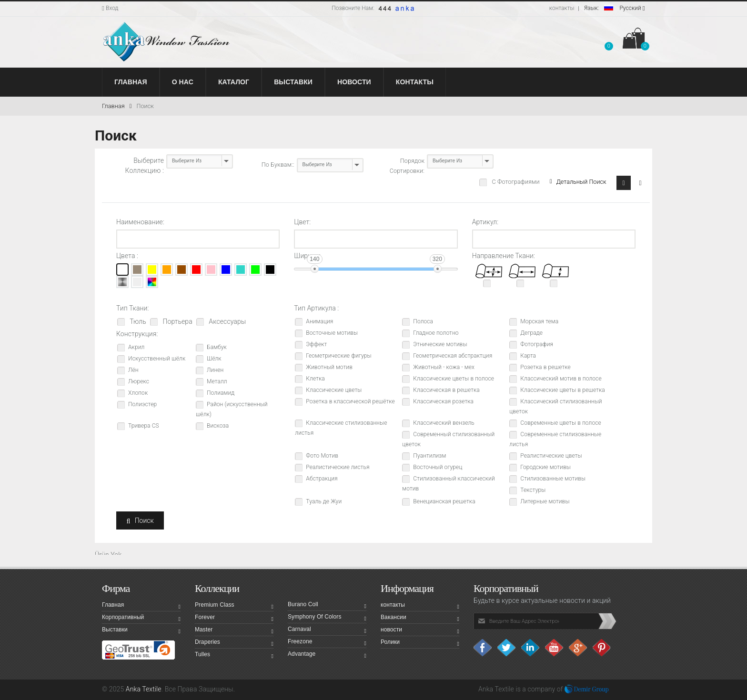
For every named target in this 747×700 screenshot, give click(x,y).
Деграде (531, 333)
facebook (483, 648)
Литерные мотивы (545, 501)
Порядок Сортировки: (407, 166)
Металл (217, 381)
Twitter (507, 648)
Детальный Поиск (578, 182)
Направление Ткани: (504, 256)
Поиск (145, 106)
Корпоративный (141, 619)
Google (578, 648)
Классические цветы (334, 390)
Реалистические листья (338, 467)
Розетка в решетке (545, 367)
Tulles (234, 656)
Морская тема (539, 321)
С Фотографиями (515, 182)
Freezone (327, 643)
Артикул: (485, 222)
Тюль (137, 321)
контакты (562, 8)
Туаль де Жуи (324, 501)
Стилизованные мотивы (553, 479)
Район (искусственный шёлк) (232, 409)
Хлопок (138, 393)
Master (234, 631)
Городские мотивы (545, 467)
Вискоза (218, 426)
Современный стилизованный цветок (448, 439)
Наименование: (140, 222)
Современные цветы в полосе (561, 423)
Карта (528, 356)
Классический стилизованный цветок (555, 406)
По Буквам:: (278, 165)
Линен (215, 370)
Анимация (319, 321)
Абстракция (322, 479)
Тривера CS (144, 426)
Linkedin (531, 648)
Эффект (316, 344)
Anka (486, 689)
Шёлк (214, 359)
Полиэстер (142, 404)
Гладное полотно (436, 333)
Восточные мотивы (332, 333)
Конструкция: (137, 334)
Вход (110, 8)
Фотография (537, 344)
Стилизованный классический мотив (448, 484)
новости (420, 631)
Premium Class (234, 606)
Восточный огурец (438, 467)
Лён (133, 370)
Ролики (420, 643)
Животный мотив (329, 367)
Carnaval (327, 630)
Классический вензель (444, 423)
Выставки (141, 631)
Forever (234, 619)
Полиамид (221, 393)
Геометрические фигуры (338, 356)
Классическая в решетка (446, 390)
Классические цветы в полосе (454, 379)
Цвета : (127, 256)
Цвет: (302, 222)
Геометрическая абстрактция (453, 356)
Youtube (555, 648)
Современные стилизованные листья (555, 439)
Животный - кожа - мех (444, 367)
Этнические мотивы (440, 344)
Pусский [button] (615, 8)
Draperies (234, 643)
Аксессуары (227, 321)
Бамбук (217, 347)
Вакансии (420, 619)
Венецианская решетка (444, 501)
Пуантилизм (429, 456)
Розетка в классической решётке (350, 401)
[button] (609, 40)
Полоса (423, 321)
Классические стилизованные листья (341, 428)
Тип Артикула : (316, 308)
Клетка (315, 379)
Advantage (327, 655)
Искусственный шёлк (157, 359)
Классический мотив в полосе (561, 379)
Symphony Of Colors (327, 618)
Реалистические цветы (551, 456)
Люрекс (139, 381)
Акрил (136, 347)
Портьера (177, 321)
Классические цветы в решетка (562, 390)
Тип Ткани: (133, 308)
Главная (117, 106)
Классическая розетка (443, 401)
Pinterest (602, 648)
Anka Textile (144, 689)
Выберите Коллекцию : (145, 165)
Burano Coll (327, 606)
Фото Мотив (322, 456)
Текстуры (533, 490)
